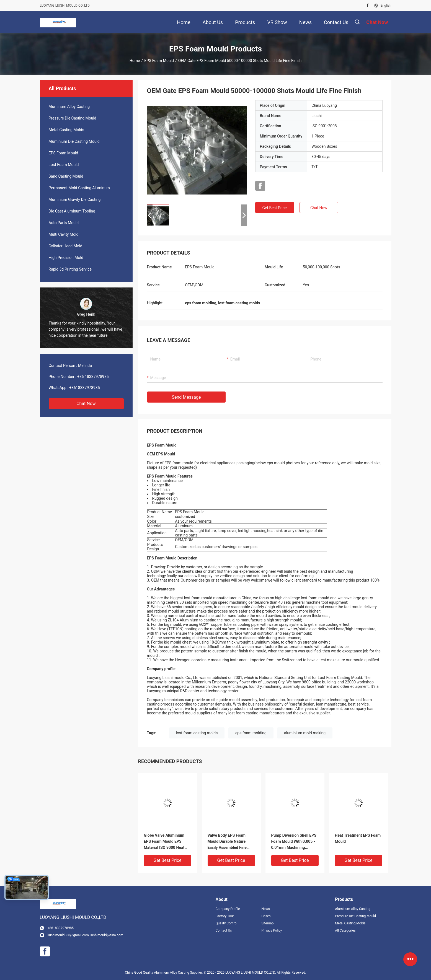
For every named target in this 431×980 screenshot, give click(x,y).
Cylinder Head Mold (66, 246)
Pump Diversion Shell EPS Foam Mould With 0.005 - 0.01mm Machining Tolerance (294, 842)
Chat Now (86, 404)
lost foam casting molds (197, 733)
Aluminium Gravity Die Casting (75, 199)
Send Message (186, 397)
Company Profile (228, 909)
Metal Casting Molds (66, 130)
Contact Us (224, 930)
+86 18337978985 (93, 377)
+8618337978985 (84, 388)
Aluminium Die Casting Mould (74, 141)
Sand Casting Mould (66, 176)
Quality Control (227, 923)
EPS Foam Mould (159, 61)
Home (135, 61)
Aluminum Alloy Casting (69, 107)
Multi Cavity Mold (64, 234)
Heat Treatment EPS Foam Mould (358, 838)
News (265, 909)
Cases (266, 916)
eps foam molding (251, 733)
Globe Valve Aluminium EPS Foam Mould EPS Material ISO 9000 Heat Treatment (164, 842)
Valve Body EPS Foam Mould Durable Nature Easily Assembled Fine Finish (227, 842)
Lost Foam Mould (64, 165)
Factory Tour (225, 916)
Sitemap (267, 923)
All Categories (345, 930)
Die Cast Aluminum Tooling (72, 211)
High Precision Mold (66, 258)
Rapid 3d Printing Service (70, 269)
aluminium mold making (305, 733)
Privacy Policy (272, 930)
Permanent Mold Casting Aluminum (79, 188)
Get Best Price (274, 208)
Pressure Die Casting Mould (73, 118)
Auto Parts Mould (64, 223)
